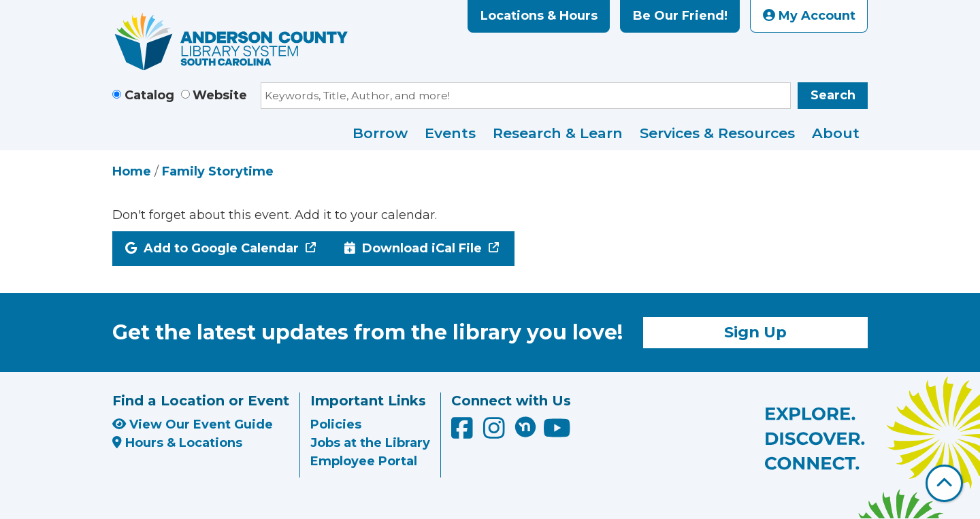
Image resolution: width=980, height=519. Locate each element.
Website (220, 95)
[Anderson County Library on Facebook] (464, 433)
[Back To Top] (944, 483)
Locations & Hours (539, 16)
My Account (809, 16)
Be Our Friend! (680, 16)
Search (833, 95)
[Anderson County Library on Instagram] (496, 433)
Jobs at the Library (370, 443)
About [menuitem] (836, 133)
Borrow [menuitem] (380, 133)
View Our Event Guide (193, 424)
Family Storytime (218, 171)
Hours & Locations (177, 443)
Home (132, 171)
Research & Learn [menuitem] (558, 133)
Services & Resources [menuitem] (717, 133)
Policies (336, 424)
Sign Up (755, 332)
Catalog (149, 95)
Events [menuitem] (450, 133)
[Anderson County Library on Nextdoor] (525, 426)
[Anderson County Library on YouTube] (557, 433)
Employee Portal (364, 461)
